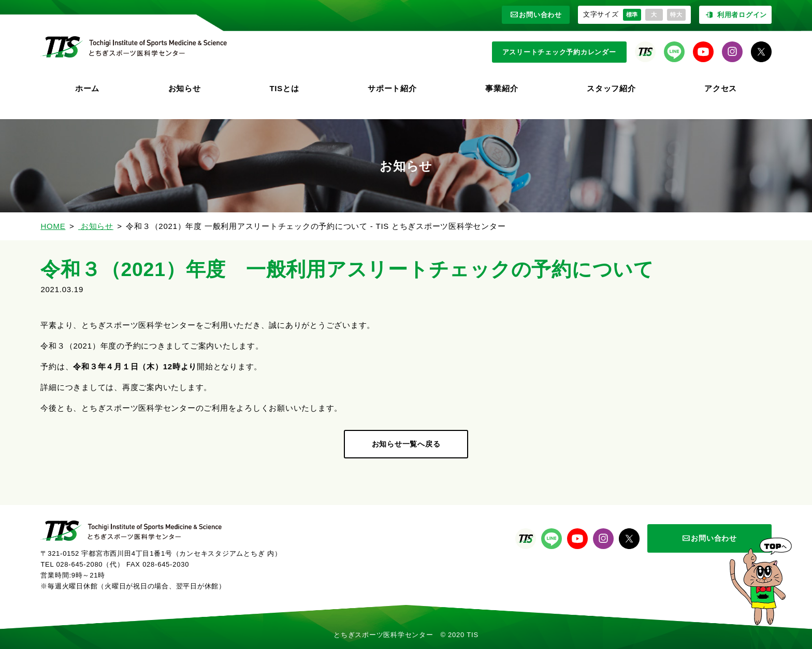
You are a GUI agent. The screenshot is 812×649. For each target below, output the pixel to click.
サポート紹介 (392, 88)
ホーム (87, 88)
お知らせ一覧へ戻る (406, 444)
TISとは (284, 88)
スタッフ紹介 (611, 88)
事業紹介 (502, 88)
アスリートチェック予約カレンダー (559, 52)
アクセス (721, 88)
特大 (676, 15)
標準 (632, 15)
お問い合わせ (536, 15)
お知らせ (185, 88)
